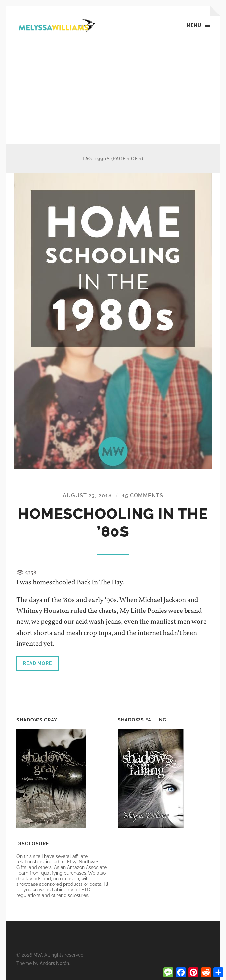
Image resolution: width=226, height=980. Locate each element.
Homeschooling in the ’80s (113, 523)
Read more (38, 663)
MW (38, 955)
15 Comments (143, 495)
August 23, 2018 (87, 495)
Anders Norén (54, 963)
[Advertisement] (113, 95)
